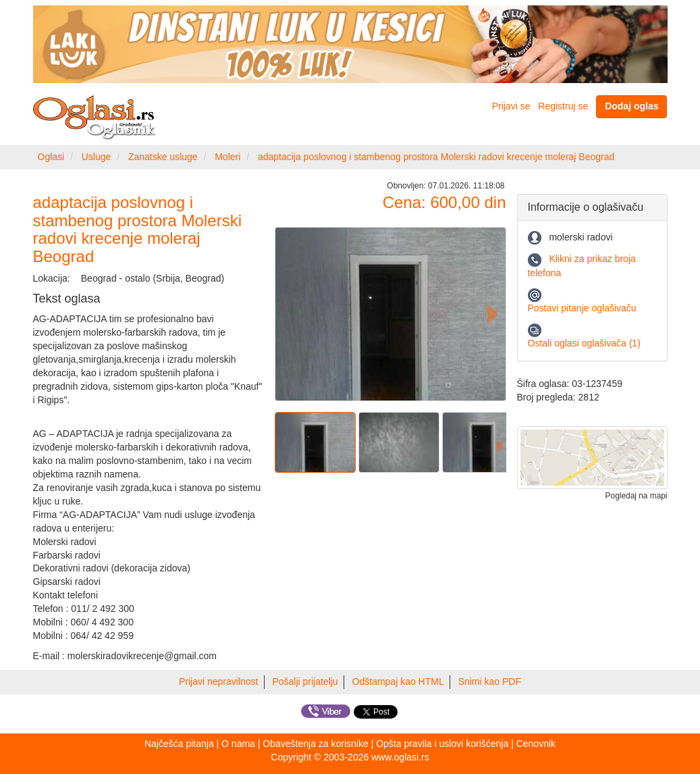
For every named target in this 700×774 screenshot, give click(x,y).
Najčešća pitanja (179, 744)
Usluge (97, 157)
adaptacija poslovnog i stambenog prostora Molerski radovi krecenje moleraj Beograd (436, 157)
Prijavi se (511, 106)
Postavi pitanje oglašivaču (582, 308)
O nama (238, 744)
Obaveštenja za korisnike (315, 744)
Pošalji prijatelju (305, 681)
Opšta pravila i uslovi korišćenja (442, 744)
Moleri (227, 157)
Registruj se (563, 106)
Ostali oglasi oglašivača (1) (584, 343)
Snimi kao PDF (490, 681)
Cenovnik (536, 744)
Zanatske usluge (163, 157)
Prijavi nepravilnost (219, 681)
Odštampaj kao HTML (398, 681)
